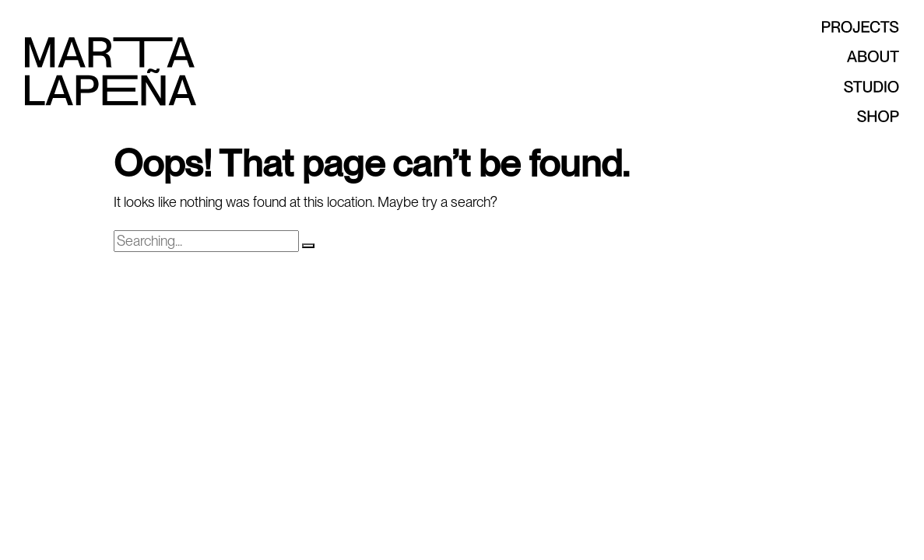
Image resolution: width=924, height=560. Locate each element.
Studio (841, 87)
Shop (841, 116)
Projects (841, 27)
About (841, 56)
